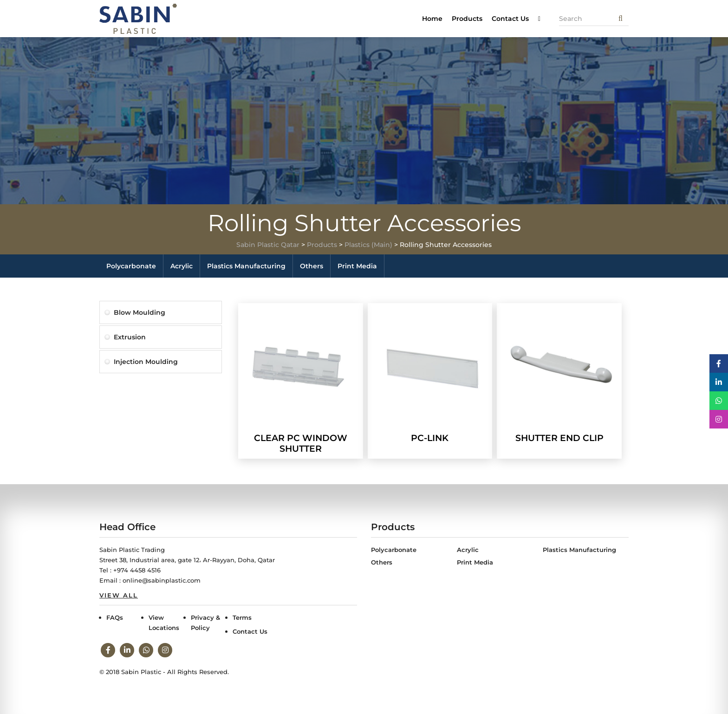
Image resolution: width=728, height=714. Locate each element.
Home (432, 19)
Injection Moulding (146, 362)
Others (312, 266)
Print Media (357, 266)
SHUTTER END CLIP (559, 438)
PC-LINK (430, 438)
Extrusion (130, 337)
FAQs (115, 617)
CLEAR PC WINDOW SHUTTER (301, 443)
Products (467, 19)
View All (119, 595)
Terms (242, 617)
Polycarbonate (131, 266)
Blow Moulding (140, 312)
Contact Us (510, 19)
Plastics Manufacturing (246, 266)
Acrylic (182, 266)
